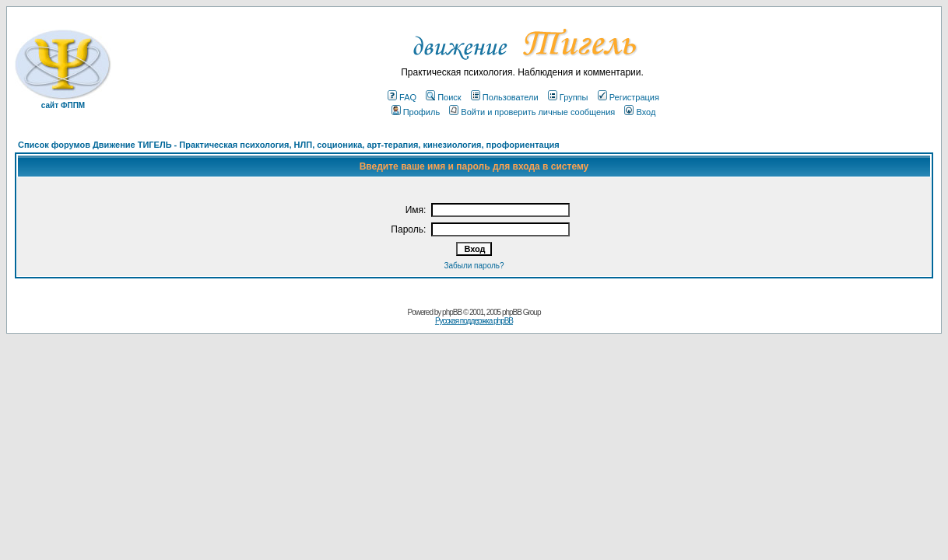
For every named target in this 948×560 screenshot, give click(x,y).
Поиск (443, 97)
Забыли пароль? (474, 266)
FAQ (402, 97)
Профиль (416, 112)
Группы (568, 97)
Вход (640, 112)
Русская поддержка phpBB (474, 321)
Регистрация (628, 97)
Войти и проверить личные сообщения (532, 112)
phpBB (452, 312)
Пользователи (505, 97)
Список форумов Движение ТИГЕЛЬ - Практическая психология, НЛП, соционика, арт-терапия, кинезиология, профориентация (289, 145)
